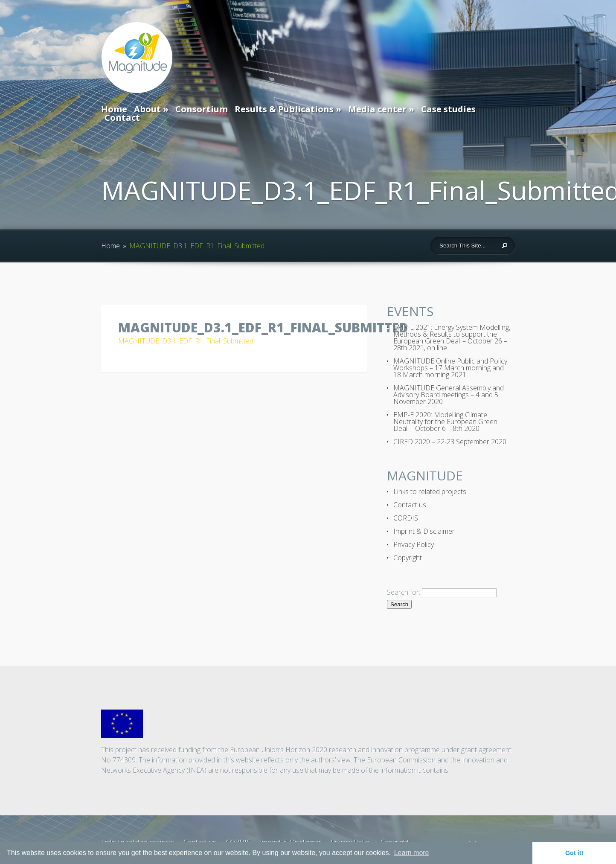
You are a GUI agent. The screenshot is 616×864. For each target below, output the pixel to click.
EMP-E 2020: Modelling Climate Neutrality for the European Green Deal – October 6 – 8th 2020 (445, 422)
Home (114, 109)
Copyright (408, 558)
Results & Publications (284, 109)
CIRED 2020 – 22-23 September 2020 (450, 442)
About (147, 109)
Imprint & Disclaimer (424, 531)
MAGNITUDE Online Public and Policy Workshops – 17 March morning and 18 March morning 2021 (450, 368)
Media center (377, 109)
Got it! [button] (574, 853)
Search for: (404, 592)
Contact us (410, 505)
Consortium (202, 109)
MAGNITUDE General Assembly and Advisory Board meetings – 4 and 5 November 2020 (449, 395)
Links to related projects (430, 492)
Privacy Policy (414, 544)
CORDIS (406, 518)
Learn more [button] (412, 853)
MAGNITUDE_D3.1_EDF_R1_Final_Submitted (186, 341)
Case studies (448, 109)
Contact (122, 118)
